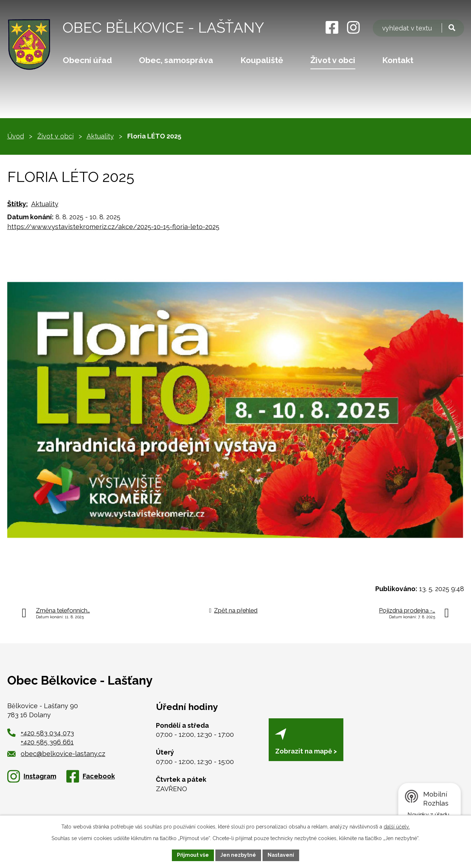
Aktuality (100, 136)
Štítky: (18, 204)
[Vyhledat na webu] (418, 28)
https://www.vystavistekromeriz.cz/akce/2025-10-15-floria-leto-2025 (113, 227)
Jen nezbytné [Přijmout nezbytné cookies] (238, 855)
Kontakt (398, 60)
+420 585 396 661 (47, 742)
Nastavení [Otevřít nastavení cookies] (281, 855)
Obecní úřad (87, 60)
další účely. (397, 827)
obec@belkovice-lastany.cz (56, 754)
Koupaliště (262, 60)
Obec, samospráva (176, 60)
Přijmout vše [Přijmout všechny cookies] (193, 855)
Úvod (16, 136)
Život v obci (333, 60)
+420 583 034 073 (47, 733)
